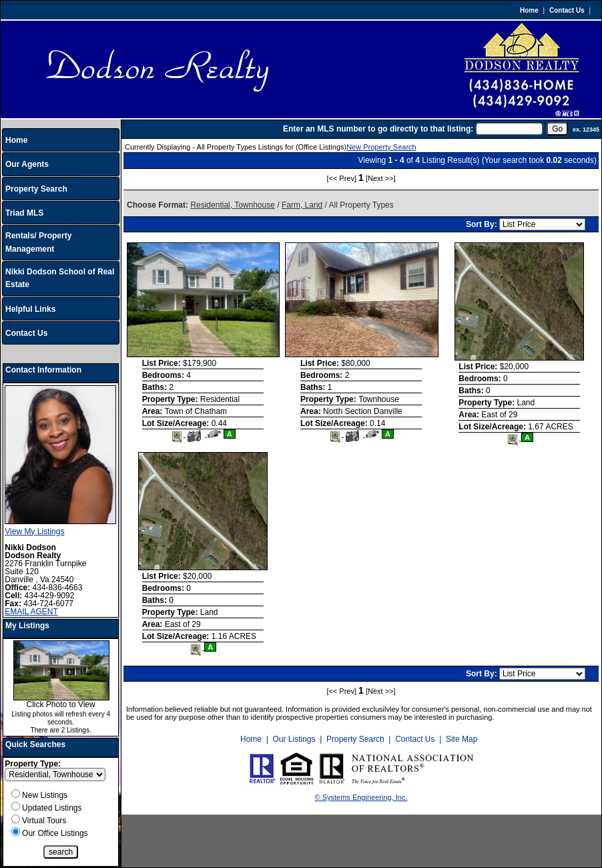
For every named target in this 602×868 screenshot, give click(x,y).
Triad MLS (24, 213)
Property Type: (33, 764)
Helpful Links (30, 309)
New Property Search (381, 147)
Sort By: (483, 224)
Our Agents (27, 164)
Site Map (462, 739)
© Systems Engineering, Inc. (361, 797)
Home (529, 10)
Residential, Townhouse (233, 205)
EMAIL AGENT (31, 612)
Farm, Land (302, 205)
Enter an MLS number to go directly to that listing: (378, 129)
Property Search (36, 189)
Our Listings (294, 739)
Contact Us (567, 10)
